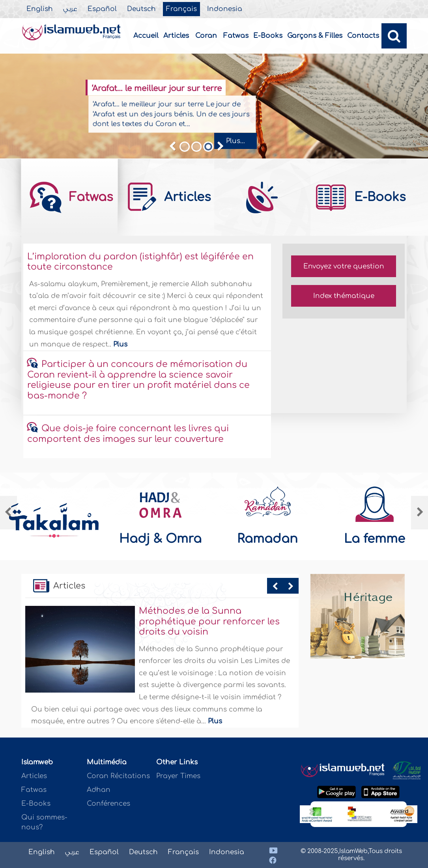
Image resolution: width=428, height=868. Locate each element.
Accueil (146, 36)
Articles (176, 36)
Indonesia (225, 9)
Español (102, 9)
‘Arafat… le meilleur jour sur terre (156, 89)
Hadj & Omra (160, 539)
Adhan (99, 790)
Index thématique (344, 296)
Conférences (108, 804)
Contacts (363, 36)
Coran (206, 36)
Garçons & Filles (315, 36)
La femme (375, 539)
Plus (120, 344)
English (40, 9)
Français (181, 9)
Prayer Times (178, 776)
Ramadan (267, 539)
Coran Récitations (118, 776)
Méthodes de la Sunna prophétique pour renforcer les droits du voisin (209, 621)
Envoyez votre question (344, 266)
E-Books (268, 36)
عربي (70, 9)
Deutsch (141, 9)
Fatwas (236, 36)
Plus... (235, 141)
